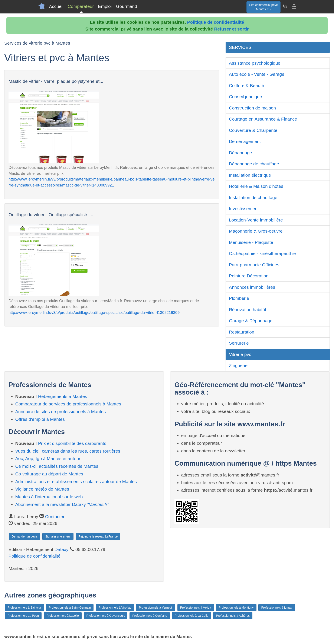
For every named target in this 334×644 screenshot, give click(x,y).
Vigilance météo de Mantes (42, 489)
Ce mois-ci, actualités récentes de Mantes (57, 466)
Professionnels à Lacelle (63, 616)
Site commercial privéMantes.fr (263, 7)
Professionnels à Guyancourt (106, 616)
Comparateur (81, 6)
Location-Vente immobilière (256, 220)
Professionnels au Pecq (23, 616)
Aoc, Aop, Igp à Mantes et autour (48, 458)
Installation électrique (250, 175)
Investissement (244, 209)
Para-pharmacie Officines (254, 265)
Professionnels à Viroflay (115, 608)
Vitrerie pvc (240, 354)
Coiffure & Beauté (247, 85)
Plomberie (239, 298)
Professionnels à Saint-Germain (70, 608)
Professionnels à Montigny (236, 608)
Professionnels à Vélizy (196, 608)
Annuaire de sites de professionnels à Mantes (61, 412)
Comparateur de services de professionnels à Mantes (68, 404)
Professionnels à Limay (277, 608)
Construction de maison (253, 108)
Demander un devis (25, 536)
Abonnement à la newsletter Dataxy (62, 504)
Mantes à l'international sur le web (49, 497)
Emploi (105, 6)
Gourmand (126, 6)
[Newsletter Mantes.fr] (285, 6)
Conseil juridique (245, 97)
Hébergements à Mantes (63, 396)
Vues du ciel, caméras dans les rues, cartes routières (68, 451)
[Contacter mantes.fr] (294, 6)
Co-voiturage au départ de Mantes (49, 474)
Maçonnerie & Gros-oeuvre (256, 231)
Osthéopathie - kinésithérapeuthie (262, 253)
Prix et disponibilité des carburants (72, 443)
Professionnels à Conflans (150, 616)
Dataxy (61, 549)
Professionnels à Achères (233, 616)
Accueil (56, 6)
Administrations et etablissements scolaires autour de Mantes (76, 482)
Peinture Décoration (249, 276)
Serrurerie (239, 343)
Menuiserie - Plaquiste (251, 242)
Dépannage (241, 153)
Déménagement (245, 141)
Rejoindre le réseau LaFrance (98, 536)
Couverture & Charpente (253, 130)
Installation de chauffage (253, 197)
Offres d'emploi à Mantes (40, 419)
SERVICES (240, 47)
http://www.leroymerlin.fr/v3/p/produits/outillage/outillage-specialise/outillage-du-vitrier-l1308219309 (94, 313)
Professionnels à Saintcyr (24, 608)
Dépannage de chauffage (254, 164)
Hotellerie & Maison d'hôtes (256, 186)
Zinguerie (238, 365)
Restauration (242, 332)
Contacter (55, 517)
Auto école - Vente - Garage (257, 74)
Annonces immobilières (252, 287)
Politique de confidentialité (216, 22)
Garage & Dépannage (251, 321)
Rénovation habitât (248, 310)
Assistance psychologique (255, 63)
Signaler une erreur (58, 536)
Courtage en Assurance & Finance (263, 119)
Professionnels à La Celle (192, 616)
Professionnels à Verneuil (156, 608)
